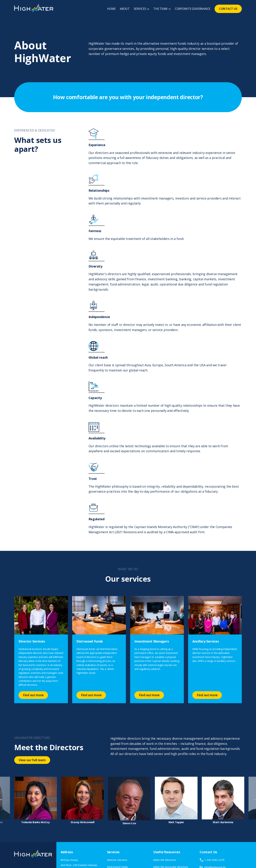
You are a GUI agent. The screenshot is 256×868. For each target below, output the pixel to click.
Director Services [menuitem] (117, 860)
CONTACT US (228, 9)
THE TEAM (160, 9)
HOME (111, 9)
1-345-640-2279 (214, 860)
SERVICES (140, 9)
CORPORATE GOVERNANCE (193, 9)
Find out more (33, 695)
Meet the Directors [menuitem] (165, 860)
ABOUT (125, 9)
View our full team (32, 760)
